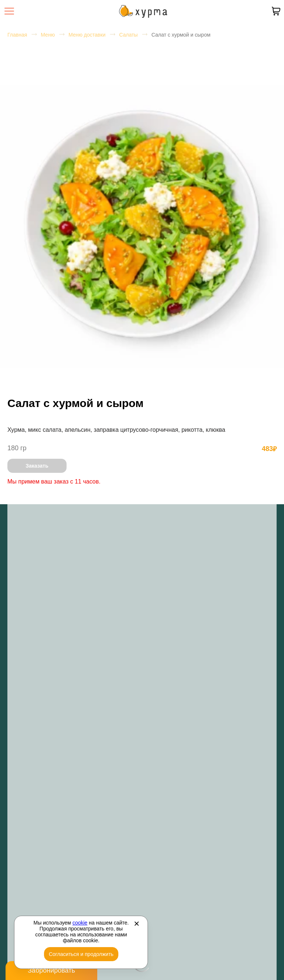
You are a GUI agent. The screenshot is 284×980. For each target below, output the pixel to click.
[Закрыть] (136, 923)
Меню (48, 35)
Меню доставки (87, 35)
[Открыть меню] (9, 11)
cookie (80, 923)
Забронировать (51, 970)
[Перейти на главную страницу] (143, 11)
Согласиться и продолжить (81, 954)
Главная (17, 35)
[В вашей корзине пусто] (276, 11)
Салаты (128, 35)
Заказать (37, 466)
